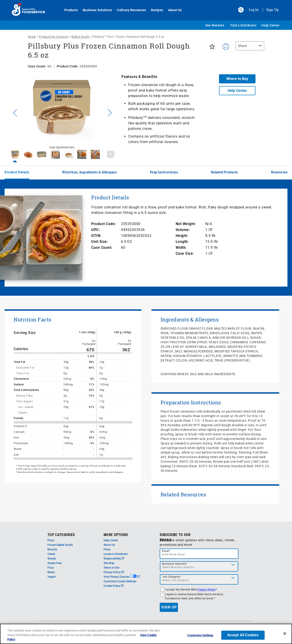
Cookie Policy (113, 586)
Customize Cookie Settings (120, 581)
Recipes (155, 10)
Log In (254, 10)
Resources (279, 172)
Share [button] (243, 46)
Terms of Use (111, 568)
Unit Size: (100, 242)
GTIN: (96, 236)
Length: (182, 242)
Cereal (51, 554)
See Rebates (215, 25)
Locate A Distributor (116, 554)
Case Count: (102, 248)
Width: (181, 248)
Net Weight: (186, 224)
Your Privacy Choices (122, 577)
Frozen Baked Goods (60, 545)
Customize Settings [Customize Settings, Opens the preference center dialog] (200, 635)
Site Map (109, 563)
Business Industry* (175, 564)
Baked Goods (80, 37)
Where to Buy (237, 79)
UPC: (96, 230)
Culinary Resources (129, 10)
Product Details (17, 172)
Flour (51, 568)
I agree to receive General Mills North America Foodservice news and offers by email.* (194, 596)
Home (32, 37)
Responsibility (114, 559)
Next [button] (110, 112)
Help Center (270, 25)
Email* (166, 551)
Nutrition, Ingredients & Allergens (90, 172)
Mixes (51, 572)
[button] (241, 10)
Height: (182, 236)
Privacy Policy (114, 572)
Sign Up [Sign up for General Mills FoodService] (272, 10)
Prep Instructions (164, 172)
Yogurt (52, 577)
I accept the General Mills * (191, 590)
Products (69, 10)
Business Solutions (95, 10)
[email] (199, 554)
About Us (172, 10)
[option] (62, 112)
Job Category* (172, 577)
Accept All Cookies (243, 635)
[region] (249, 48)
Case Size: (185, 253)
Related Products (224, 172)
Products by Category (54, 37)
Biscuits (52, 549)
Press (107, 549)
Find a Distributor (244, 25)
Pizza (51, 540)
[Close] (285, 634)
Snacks (52, 559)
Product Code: (104, 224)
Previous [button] (14, 112)
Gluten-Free (55, 563)
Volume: (183, 230)
